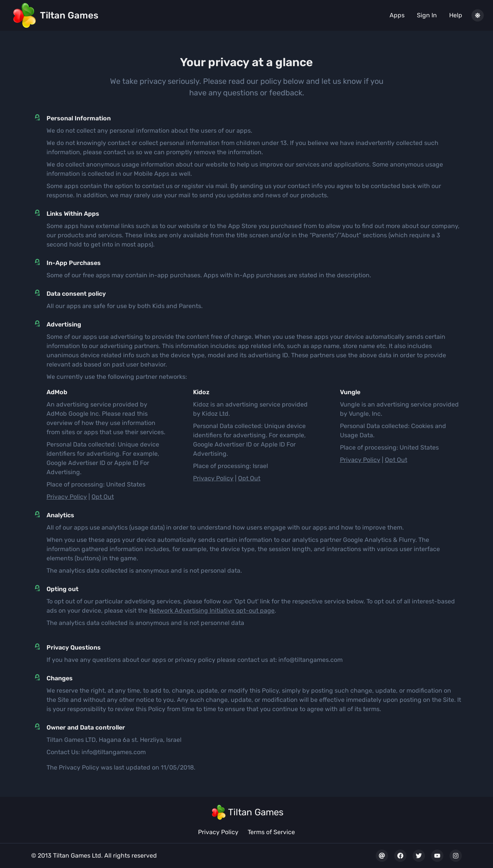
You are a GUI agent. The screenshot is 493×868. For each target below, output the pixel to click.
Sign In (427, 15)
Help (456, 15)
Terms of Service (271, 832)
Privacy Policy (67, 497)
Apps (397, 15)
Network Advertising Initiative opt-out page (212, 611)
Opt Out (103, 497)
